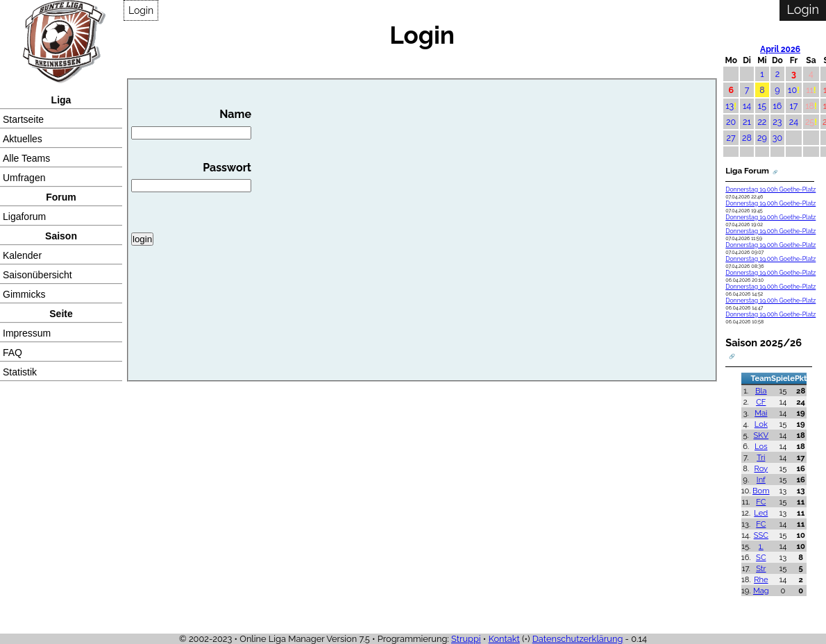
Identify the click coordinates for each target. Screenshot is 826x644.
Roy (761, 468)
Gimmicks (24, 294)
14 (747, 106)
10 (792, 90)
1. (761, 546)
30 (777, 138)
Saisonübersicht (37, 275)
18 (810, 106)
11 (810, 90)
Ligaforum (24, 217)
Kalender (22, 255)
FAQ (12, 353)
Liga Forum (747, 171)
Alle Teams (26, 158)
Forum (61, 197)
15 (762, 106)
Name (191, 124)
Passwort (191, 177)
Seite (61, 314)
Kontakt (504, 639)
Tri (761, 457)
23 (777, 122)
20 (731, 122)
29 (762, 138)
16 (778, 106)
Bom (761, 491)
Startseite (23, 119)
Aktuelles (23, 139)
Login (141, 10)
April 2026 (780, 49)
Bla (761, 391)
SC (761, 557)
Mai (761, 413)
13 (730, 106)
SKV (761, 435)
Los (761, 446)
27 (731, 138)
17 (794, 106)
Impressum (27, 333)
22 (762, 122)
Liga (61, 100)
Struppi (466, 639)
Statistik (20, 372)
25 (810, 122)
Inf (761, 480)
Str (761, 568)
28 (747, 138)
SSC (761, 535)
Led (761, 513)
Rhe (761, 579)
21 (747, 122)
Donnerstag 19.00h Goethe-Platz (770, 189)
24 (794, 122)
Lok (761, 424)
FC (761, 502)
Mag (761, 591)
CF (761, 402)
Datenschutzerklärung (578, 639)
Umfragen (24, 178)
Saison (61, 236)
